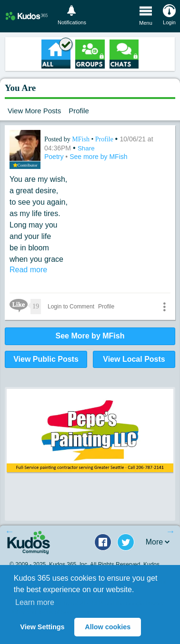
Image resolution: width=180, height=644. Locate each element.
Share (86, 148)
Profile (79, 111)
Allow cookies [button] (108, 627)
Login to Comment (71, 307)
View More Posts (34, 111)
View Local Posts (134, 359)
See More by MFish (90, 336)
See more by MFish (98, 157)
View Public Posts (46, 359)
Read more (28, 270)
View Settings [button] (42, 627)
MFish (81, 139)
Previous (10, 531)
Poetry (55, 157)
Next (170, 531)
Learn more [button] (35, 602)
